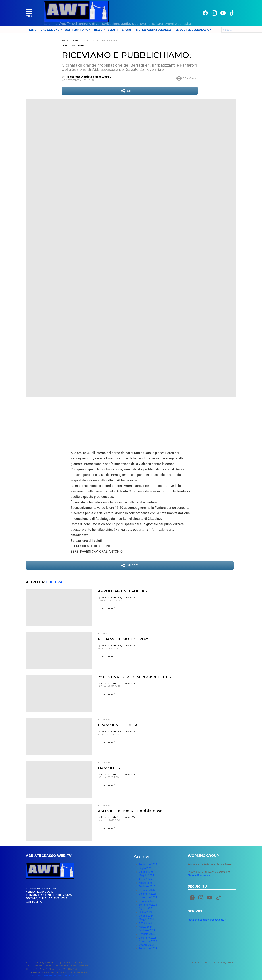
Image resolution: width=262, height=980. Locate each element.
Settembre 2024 (148, 905)
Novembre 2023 (148, 941)
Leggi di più (108, 609)
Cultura (54, 582)
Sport (127, 30)
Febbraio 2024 (147, 930)
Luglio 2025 (146, 868)
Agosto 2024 (146, 908)
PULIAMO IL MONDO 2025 (124, 639)
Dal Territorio (77, 30)
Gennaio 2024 (147, 934)
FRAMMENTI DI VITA (118, 725)
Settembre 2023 (148, 949)
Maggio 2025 (146, 875)
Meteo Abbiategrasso (154, 30)
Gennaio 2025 (147, 890)
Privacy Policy (33, 976)
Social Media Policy (68, 976)
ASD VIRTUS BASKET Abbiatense (130, 811)
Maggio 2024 (146, 919)
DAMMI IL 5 (109, 768)
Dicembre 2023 (147, 938)
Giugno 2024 (146, 916)
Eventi (113, 30)
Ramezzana (199, 875)
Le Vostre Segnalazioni (194, 30)
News (98, 30)
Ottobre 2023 (146, 945)
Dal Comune (50, 30)
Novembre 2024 (148, 897)
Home (32, 30)
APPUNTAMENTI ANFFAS (122, 591)
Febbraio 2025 (147, 886)
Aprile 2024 (145, 923)
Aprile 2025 (145, 879)
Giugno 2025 (146, 872)
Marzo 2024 (146, 927)
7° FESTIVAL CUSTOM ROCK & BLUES (134, 677)
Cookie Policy (50, 976)
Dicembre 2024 (147, 894)
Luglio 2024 (146, 912)
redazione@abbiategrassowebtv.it (207, 920)
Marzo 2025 (146, 883)
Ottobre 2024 (146, 901)
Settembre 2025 (148, 865)
